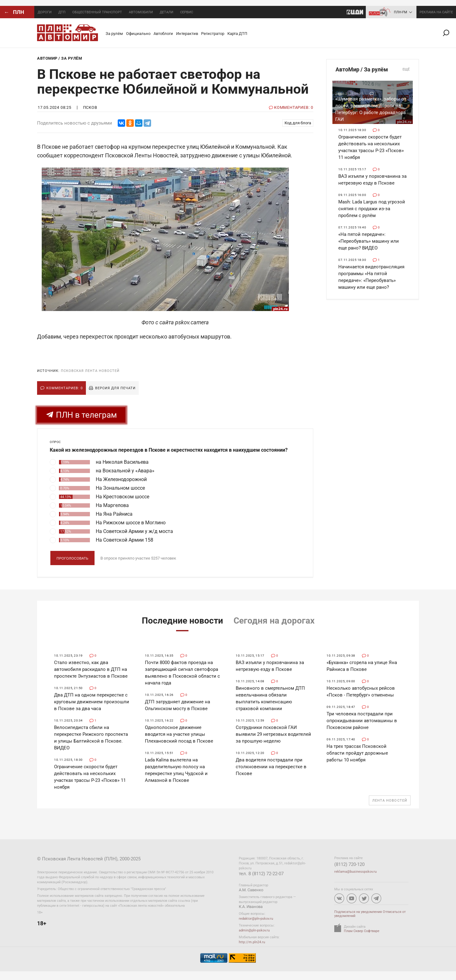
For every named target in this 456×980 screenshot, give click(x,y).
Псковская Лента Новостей (90, 371)
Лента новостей (390, 801)
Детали (167, 12)
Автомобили (141, 12)
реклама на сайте (436, 12)
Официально (138, 34)
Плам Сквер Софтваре (362, 931)
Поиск (449, 33)
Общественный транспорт (97, 12)
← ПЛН (14, 12)
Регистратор (213, 34)
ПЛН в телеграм (81, 415)
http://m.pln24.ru (252, 942)
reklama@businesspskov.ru (355, 872)
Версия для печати (115, 388)
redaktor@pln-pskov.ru (256, 919)
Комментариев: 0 (65, 388)
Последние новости (182, 621)
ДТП (62, 12)
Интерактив (187, 34)
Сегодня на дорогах (274, 621)
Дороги (45, 12)
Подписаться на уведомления (358, 912)
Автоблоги (163, 34)
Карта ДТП (237, 34)
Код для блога (298, 123)
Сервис (187, 12)
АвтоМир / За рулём (373, 70)
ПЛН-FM (401, 12)
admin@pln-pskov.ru (254, 930)
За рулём (114, 34)
